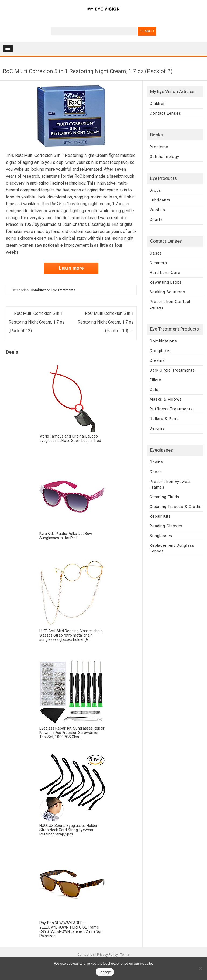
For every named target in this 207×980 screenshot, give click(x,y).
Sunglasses (161, 536)
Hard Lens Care (165, 273)
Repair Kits (160, 516)
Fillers (156, 380)
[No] (200, 968)
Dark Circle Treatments (172, 370)
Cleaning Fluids (164, 497)
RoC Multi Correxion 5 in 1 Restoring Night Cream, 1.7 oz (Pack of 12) (37, 322)
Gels (154, 390)
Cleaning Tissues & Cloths (176, 507)
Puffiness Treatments (171, 409)
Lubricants (160, 200)
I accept (105, 972)
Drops (155, 190)
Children (158, 104)
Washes (157, 210)
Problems (159, 147)
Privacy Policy (107, 955)
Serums (157, 428)
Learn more (71, 268)
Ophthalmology (164, 157)
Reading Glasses (166, 526)
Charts (156, 219)
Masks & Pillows (166, 399)
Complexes (161, 351)
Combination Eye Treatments (53, 290)
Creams (157, 360)
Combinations (163, 341)
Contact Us (86, 955)
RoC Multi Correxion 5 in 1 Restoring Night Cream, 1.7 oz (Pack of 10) (106, 322)
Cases (156, 253)
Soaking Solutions (167, 292)
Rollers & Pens (164, 419)
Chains (156, 462)
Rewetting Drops (166, 282)
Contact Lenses (165, 113)
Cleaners (158, 263)
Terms (125, 955)
